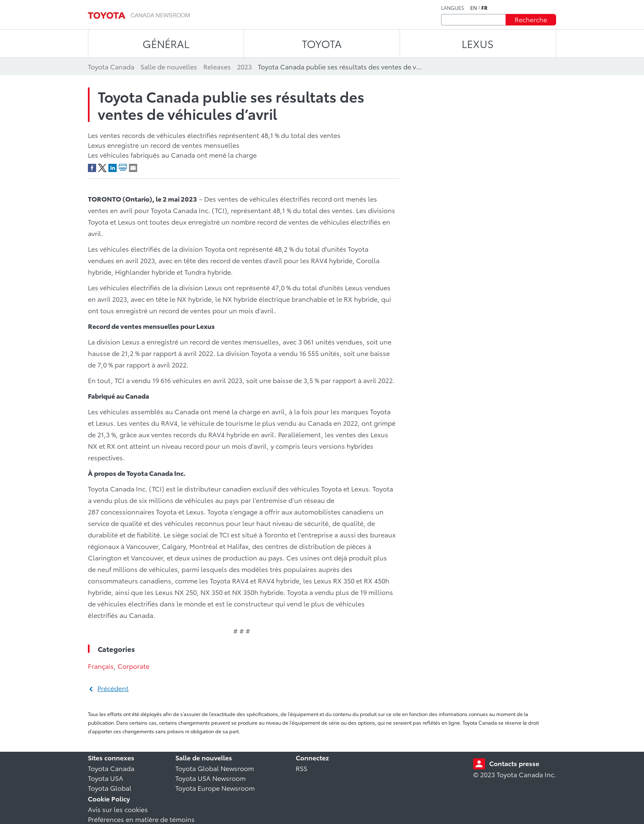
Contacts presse (514, 763)
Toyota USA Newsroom (210, 778)
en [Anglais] (474, 8)
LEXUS (478, 43)
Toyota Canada (111, 768)
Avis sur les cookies (118, 809)
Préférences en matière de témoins (141, 819)
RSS (301, 768)
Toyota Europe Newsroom (215, 788)
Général (166, 43)
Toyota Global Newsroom (215, 768)
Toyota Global (110, 788)
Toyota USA (106, 778)
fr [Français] (484, 8)
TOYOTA (322, 43)
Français (101, 666)
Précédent (113, 688)
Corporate (133, 666)
